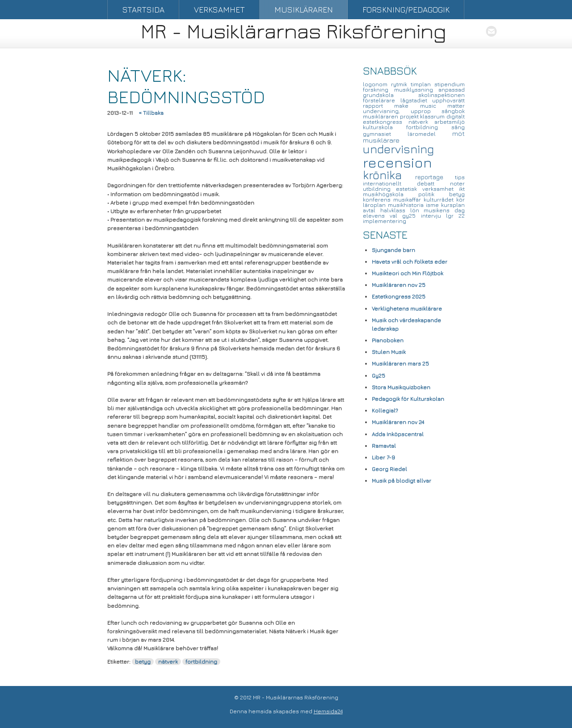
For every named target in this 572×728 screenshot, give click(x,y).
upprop (426, 111)
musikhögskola (391, 194)
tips (460, 177)
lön (417, 210)
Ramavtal (384, 446)
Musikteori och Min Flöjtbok (408, 273)
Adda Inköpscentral (398, 434)
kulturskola (385, 127)
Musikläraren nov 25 (399, 285)
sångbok (453, 111)
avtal (372, 210)
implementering (385, 221)
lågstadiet (416, 100)
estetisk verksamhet (427, 189)
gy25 (411, 216)
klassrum (433, 116)
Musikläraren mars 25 (400, 364)
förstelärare (382, 100)
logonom (377, 84)
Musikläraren (304, 10)
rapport (379, 106)
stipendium (450, 84)
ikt (462, 189)
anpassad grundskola (414, 92)
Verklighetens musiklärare (407, 309)
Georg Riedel (389, 469)
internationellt (390, 183)
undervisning (398, 149)
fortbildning (201, 662)
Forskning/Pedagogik (406, 10)
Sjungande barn (393, 250)
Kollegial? (385, 410)
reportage (435, 177)
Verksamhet (219, 10)
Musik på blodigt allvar (402, 481)
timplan (423, 84)
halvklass (395, 210)
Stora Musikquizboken (401, 387)
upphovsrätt (448, 100)
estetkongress (386, 122)
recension (397, 162)
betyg (143, 662)
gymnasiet (385, 134)
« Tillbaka (151, 113)
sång (458, 127)
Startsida (143, 10)
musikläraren (381, 116)
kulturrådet (440, 200)
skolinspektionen (442, 95)
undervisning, (387, 111)
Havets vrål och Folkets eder (410, 262)
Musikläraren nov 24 (398, 422)
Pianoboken (388, 340)
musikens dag (444, 210)
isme (433, 205)
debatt (433, 183)
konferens (378, 200)
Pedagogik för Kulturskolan (408, 399)
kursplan (453, 205)
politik (434, 194)
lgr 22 (455, 216)
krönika (389, 175)
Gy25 (379, 376)
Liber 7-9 (383, 457)
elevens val (383, 216)
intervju (433, 216)
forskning (379, 90)
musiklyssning (416, 90)
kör (461, 200)
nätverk (168, 662)
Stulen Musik (389, 352)
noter (457, 183)
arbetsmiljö (450, 122)
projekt (410, 116)
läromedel (430, 134)
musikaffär (408, 200)
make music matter (429, 106)
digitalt (456, 116)
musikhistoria (407, 205)
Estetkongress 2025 (399, 297)
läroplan (375, 205)
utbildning (379, 189)
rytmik (401, 84)
